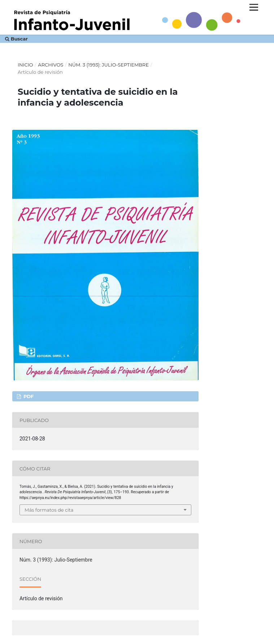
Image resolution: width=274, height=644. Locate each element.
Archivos (51, 65)
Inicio (25, 65)
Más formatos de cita (49, 510)
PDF (28, 396)
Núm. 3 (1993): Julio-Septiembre (108, 65)
